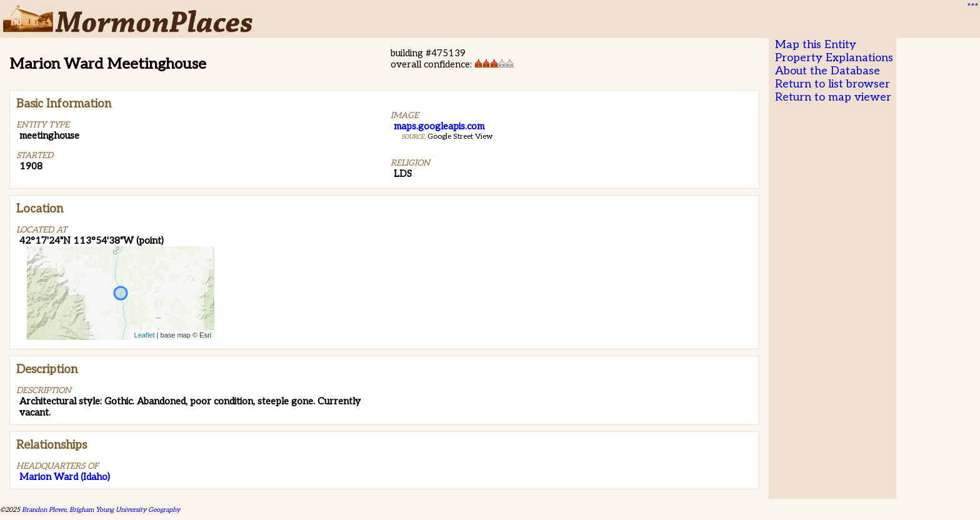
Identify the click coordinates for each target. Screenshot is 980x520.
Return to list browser (832, 84)
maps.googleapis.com (439, 126)
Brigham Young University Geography (125, 510)
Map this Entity (816, 45)
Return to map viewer (833, 97)
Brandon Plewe (44, 510)
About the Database (827, 71)
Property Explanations (834, 58)
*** (971, 7)
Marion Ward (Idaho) (65, 477)
